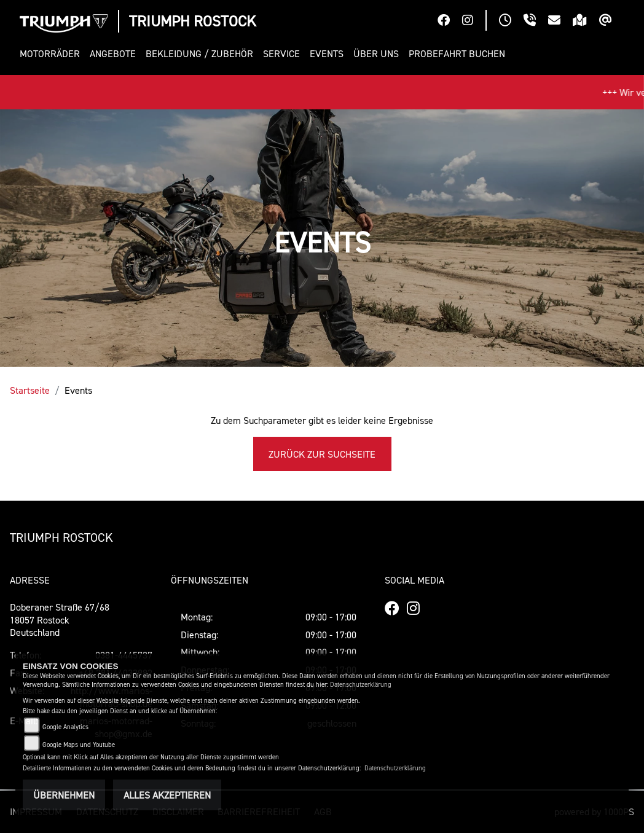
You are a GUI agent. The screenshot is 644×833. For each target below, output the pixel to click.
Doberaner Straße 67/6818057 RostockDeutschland (60, 620)
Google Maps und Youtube (79, 745)
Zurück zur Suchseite (322, 454)
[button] (52, 54)
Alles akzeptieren (167, 795)
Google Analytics (65, 727)
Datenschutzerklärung (361, 685)
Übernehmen (64, 795)
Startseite (30, 390)
